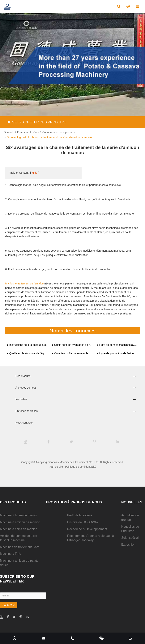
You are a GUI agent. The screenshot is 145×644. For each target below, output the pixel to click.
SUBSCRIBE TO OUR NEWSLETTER (17, 579)
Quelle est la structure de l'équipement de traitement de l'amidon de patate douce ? (29, 354)
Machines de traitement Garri (20, 547)
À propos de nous (26, 388)
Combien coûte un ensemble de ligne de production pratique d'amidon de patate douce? (74, 354)
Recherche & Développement (87, 529)
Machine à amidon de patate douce (19, 563)
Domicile (9, 132)
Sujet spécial (130, 538)
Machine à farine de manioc (19, 515)
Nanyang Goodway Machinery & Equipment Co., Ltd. (67, 462)
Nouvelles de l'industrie (130, 529)
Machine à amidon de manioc (20, 522)
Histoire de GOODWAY (83, 522)
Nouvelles (21, 399)
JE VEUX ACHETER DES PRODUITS (36, 122)
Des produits (23, 376)
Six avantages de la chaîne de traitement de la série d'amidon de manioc (50, 137)
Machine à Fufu (11, 554)
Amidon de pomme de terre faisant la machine (19, 538)
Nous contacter (24, 423)
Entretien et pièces (28, 132)
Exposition (128, 545)
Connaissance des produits (59, 132)
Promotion (57, 502)
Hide (35, 173)
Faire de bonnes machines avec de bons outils (119, 345)
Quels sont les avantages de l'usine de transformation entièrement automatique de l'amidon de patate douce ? (74, 345)
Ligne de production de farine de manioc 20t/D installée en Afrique (119, 354)
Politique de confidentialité (81, 467)
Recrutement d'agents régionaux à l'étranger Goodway (91, 538)
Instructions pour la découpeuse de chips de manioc (29, 345)
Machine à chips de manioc (19, 529)
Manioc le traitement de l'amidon (24, 284)
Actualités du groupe (130, 518)
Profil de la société (80, 515)
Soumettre (9, 605)
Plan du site (56, 467)
